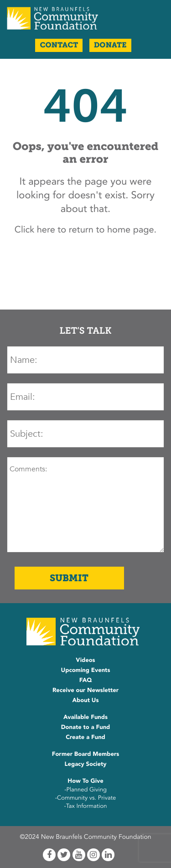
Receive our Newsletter (85, 690)
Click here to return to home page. (85, 230)
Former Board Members (86, 754)
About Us (85, 700)
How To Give (85, 781)
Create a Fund (85, 737)
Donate (110, 45)
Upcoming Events (86, 670)
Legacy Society (86, 764)
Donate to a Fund (86, 727)
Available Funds (85, 717)
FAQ (86, 680)
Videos (85, 660)
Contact (59, 45)
